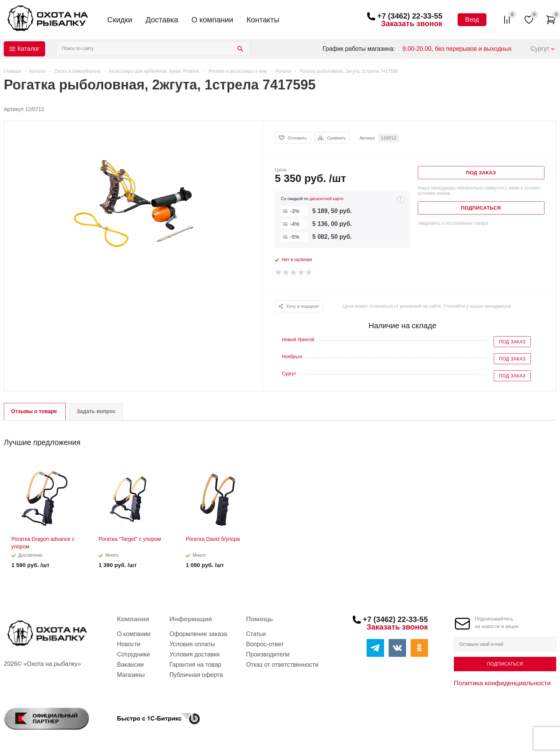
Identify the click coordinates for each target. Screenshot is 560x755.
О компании (212, 20)
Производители (268, 654)
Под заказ (512, 342)
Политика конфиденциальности (502, 683)
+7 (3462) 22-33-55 (410, 16)
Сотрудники (133, 654)
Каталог (28, 49)
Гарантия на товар (195, 665)
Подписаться (505, 664)
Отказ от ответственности (282, 665)
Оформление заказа (198, 634)
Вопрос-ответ (265, 644)
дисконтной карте (326, 199)
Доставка (162, 20)
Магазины (131, 675)
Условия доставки (195, 654)
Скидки (120, 20)
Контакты (263, 20)
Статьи (256, 634)
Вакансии (130, 665)
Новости (129, 644)
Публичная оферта (196, 675)
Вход (472, 20)
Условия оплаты (192, 644)
